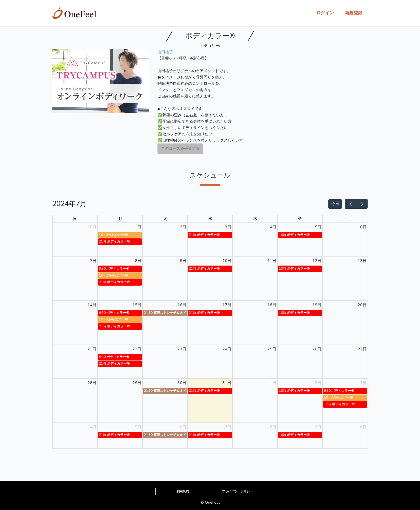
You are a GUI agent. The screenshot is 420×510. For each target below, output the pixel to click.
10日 (227, 261)
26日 (317, 349)
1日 (138, 227)
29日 (137, 383)
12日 (317, 261)
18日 (272, 305)
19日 (317, 305)
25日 (272, 349)
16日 (182, 305)
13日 (362, 261)
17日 (227, 305)
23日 (182, 349)
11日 (272, 261)
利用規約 (183, 491)
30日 (92, 227)
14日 (92, 305)
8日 (138, 261)
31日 (227, 383)
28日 (92, 383)
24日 (227, 349)
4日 (273, 227)
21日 (92, 349)
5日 (318, 227)
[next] (362, 204)
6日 (363, 227)
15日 (137, 305)
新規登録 (354, 13)
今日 (335, 204)
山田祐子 (165, 52)
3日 (228, 227)
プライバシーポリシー (237, 491)
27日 (362, 349)
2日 (183, 227)
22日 (137, 349)
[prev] (351, 204)
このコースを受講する (180, 148)
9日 (183, 261)
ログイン (325, 13)
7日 (93, 261)
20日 (362, 305)
